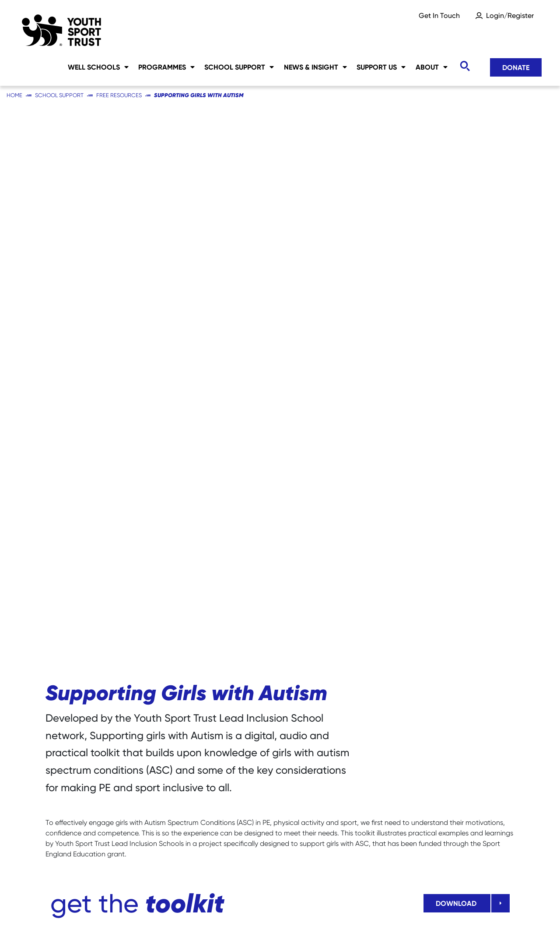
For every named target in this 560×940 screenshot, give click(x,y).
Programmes (166, 67)
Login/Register (510, 16)
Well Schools (98, 67)
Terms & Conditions (482, 918)
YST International (394, 918)
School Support (239, 67)
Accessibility (318, 918)
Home (14, 95)
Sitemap (112, 918)
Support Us (381, 67)
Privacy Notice (246, 918)
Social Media (174, 918)
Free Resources (119, 95)
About (432, 67)
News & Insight (315, 67)
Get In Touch (439, 16)
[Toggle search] (465, 66)
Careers (59, 918)
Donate (516, 67)
